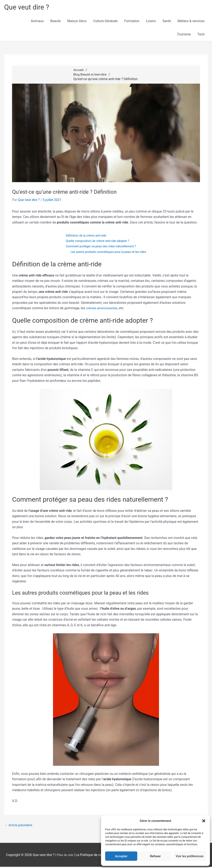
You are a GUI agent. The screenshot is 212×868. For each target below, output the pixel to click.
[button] (204, 821)
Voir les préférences (190, 856)
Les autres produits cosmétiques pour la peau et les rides (108, 253)
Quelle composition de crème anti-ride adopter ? (97, 242)
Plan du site (65, 856)
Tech (201, 35)
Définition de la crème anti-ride (85, 236)
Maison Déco (77, 22)
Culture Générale (105, 22)
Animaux (37, 22)
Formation (132, 22)
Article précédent (19, 826)
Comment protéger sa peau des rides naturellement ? (101, 247)
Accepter (121, 856)
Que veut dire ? (28, 8)
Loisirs (151, 22)
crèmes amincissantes (103, 309)
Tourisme (184, 35)
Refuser (155, 856)
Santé (167, 22)
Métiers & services (191, 22)
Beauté (55, 22)
